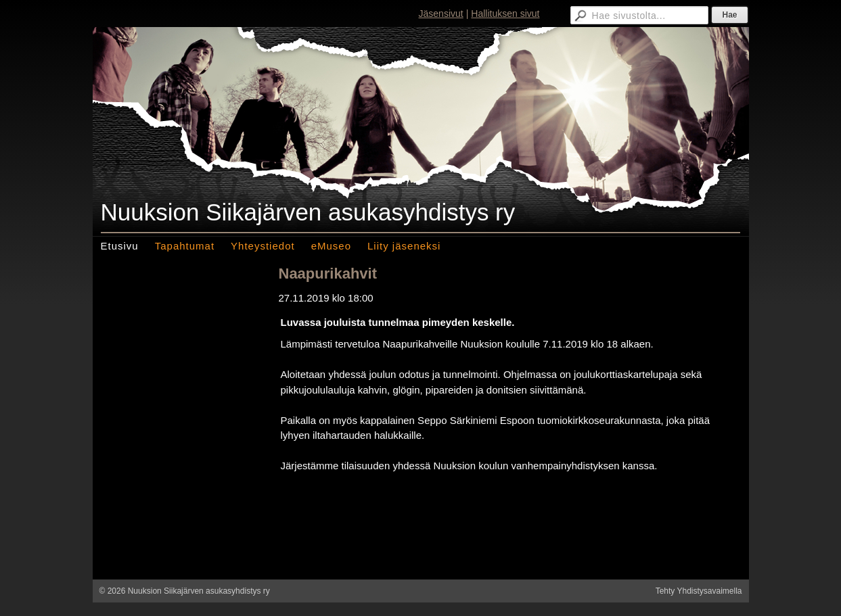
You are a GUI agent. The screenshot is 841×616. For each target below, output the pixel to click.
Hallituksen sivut (505, 14)
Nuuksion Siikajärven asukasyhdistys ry (308, 212)
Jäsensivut (441, 14)
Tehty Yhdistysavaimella (699, 591)
